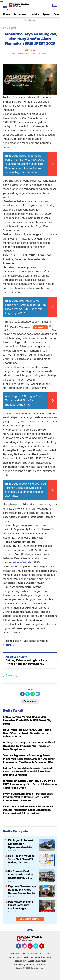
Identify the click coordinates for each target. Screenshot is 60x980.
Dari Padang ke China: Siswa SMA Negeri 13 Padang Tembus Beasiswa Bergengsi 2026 (22, 859)
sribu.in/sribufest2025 (26, 562)
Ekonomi (10, 675)
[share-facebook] (22, 694)
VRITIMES (8, 645)
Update (41, 327)
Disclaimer (44, 954)
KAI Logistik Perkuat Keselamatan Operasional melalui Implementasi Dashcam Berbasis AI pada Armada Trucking (22, 844)
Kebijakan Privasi (29, 954)
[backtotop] (30, 931)
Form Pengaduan (23, 965)
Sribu (18, 272)
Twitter (37, 947)
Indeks (35, 14)
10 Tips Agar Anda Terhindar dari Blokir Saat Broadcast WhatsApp (24, 401)
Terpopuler (20, 14)
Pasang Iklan (20, 961)
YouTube (44, 947)
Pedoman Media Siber (34, 957)
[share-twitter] (28, 694)
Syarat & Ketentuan (37, 961)
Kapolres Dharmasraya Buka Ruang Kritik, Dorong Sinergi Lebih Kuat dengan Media (22, 890)
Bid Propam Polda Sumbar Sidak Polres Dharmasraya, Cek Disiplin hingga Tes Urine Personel (21, 875)
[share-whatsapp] (33, 694)
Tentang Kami (15, 957)
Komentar (30, 701)
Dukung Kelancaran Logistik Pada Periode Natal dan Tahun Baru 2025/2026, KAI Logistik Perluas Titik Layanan (28, 662)
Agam (46, 14)
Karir (49, 957)
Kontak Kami (40, 965)
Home (6, 14)
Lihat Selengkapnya (30, 919)
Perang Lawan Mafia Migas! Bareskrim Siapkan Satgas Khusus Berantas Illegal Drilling (20, 905)
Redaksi (15, 954)
